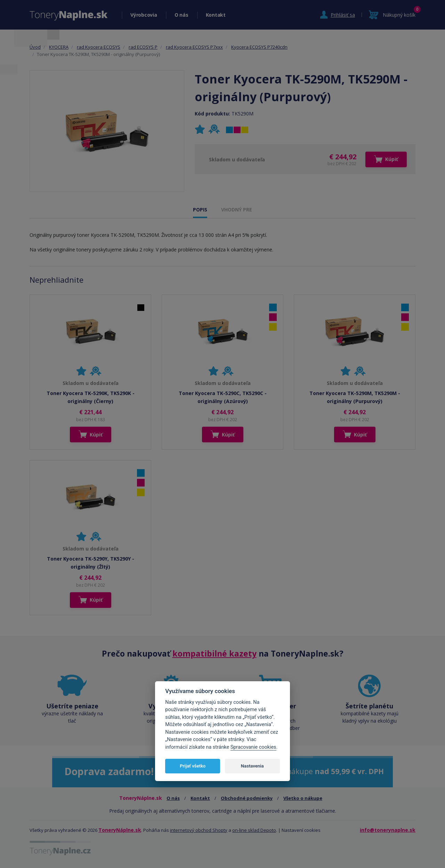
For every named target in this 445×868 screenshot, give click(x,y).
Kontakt (216, 15)
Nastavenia (252, 766)
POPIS (200, 210)
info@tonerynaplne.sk (388, 830)
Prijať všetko (193, 766)
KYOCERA (59, 47)
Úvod (35, 47)
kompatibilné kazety (215, 653)
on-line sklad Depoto (254, 830)
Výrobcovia (144, 15)
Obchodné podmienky (247, 798)
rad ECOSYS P (143, 47)
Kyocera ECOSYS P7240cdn (259, 47)
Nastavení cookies (301, 830)
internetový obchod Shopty (199, 830)
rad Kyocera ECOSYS (99, 47)
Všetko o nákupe (303, 798)
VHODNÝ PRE (237, 210)
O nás (181, 15)
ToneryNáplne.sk (120, 830)
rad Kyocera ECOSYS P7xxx (194, 47)
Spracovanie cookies (253, 747)
